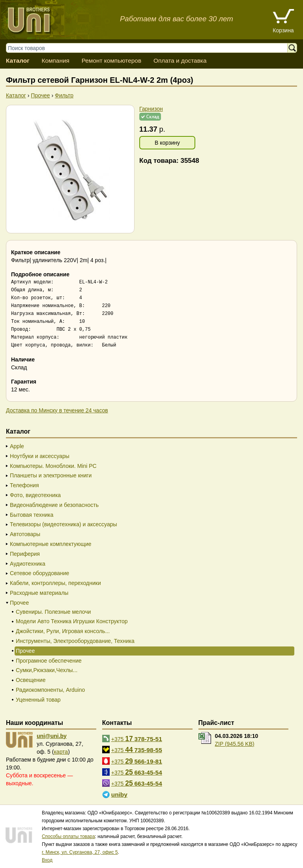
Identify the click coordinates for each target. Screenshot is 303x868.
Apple (17, 446)
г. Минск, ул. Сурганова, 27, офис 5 (80, 852)
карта (61, 752)
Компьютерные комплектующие (51, 544)
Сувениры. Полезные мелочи (53, 612)
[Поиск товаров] (151, 48)
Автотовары (25, 534)
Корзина (283, 30)
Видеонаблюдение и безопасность (54, 505)
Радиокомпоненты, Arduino (50, 690)
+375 (137, 739)
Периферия (25, 554)
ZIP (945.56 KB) (235, 744)
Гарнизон (151, 109)
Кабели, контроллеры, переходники (55, 583)
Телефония (24, 485)
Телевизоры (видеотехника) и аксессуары (64, 524)
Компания (55, 61)
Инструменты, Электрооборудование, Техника (75, 641)
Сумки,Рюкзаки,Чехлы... (47, 670)
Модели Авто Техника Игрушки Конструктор (72, 621)
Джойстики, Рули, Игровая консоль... (63, 631)
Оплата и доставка (180, 61)
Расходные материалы (39, 593)
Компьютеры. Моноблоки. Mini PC (53, 466)
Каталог (18, 61)
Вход (47, 860)
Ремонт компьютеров (111, 61)
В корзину (167, 143)
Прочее (19, 603)
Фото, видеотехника (35, 495)
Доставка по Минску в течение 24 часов (57, 410)
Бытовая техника (32, 515)
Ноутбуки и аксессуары (40, 456)
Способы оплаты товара (68, 836)
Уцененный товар (38, 700)
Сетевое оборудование (39, 573)
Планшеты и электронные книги (51, 475)
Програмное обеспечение (49, 661)
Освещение (31, 680)
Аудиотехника (28, 564)
